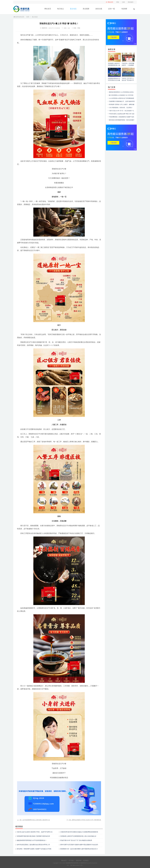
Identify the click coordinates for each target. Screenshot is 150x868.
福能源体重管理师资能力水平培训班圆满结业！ (32, 840)
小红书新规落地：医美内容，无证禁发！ (121, 108)
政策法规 (99, 9)
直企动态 (73, 9)
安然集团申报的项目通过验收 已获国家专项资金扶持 (33, 836)
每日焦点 (60, 9)
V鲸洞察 (124, 9)
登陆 (118, 2)
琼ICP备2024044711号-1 (77, 865)
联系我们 (86, 861)
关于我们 (71, 861)
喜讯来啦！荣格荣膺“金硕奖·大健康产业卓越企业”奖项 (34, 849)
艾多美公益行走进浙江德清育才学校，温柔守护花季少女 (35, 832)
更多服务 (131, 2)
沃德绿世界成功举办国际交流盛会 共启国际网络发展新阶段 (79, 832)
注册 (123, 2)
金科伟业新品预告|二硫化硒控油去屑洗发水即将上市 (33, 845)
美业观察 (86, 9)
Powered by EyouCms (91, 863)
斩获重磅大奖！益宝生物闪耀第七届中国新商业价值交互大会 (79, 850)
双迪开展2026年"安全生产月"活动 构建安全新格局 (76, 840)
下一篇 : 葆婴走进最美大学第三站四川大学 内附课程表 (84, 820)
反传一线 (112, 9)
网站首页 (48, 9)
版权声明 (79, 861)
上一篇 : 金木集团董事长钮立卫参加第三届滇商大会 (33, 820)
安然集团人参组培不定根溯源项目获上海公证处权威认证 (78, 836)
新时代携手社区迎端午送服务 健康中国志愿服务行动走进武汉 (79, 845)
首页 (28, 17)
